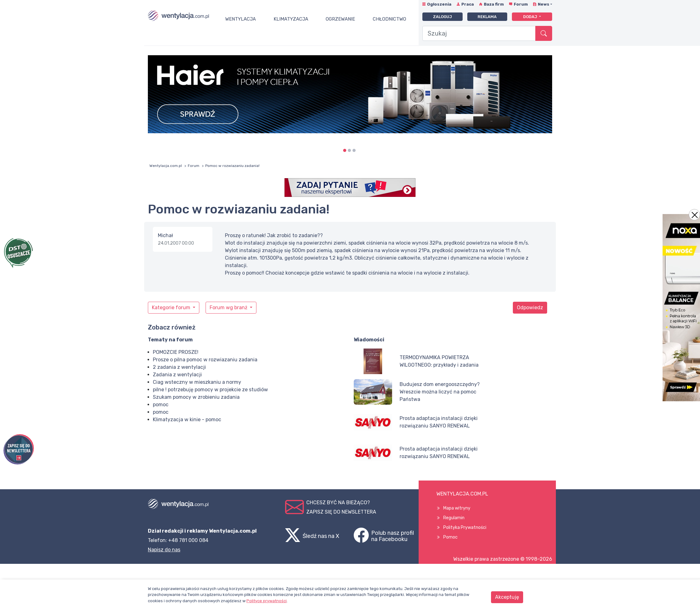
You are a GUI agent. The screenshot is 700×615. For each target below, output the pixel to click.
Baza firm (494, 4)
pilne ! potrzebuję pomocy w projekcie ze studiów (210, 390)
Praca (468, 4)
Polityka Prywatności (465, 527)
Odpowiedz (530, 307)
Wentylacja (241, 19)
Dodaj (531, 17)
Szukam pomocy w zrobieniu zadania (196, 397)
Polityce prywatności (267, 601)
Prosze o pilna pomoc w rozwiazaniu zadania (205, 360)
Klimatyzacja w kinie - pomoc (187, 420)
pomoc (161, 405)
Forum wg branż (229, 307)
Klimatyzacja (291, 19)
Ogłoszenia (439, 4)
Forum (521, 4)
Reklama (487, 17)
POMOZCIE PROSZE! (176, 352)
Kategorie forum (172, 307)
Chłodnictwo (389, 19)
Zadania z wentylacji (177, 375)
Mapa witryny (457, 508)
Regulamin (454, 518)
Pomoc (450, 537)
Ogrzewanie (340, 19)
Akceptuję (507, 597)
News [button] (544, 4)
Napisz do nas (164, 550)
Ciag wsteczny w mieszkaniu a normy (197, 382)
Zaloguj (442, 17)
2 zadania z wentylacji (179, 367)
